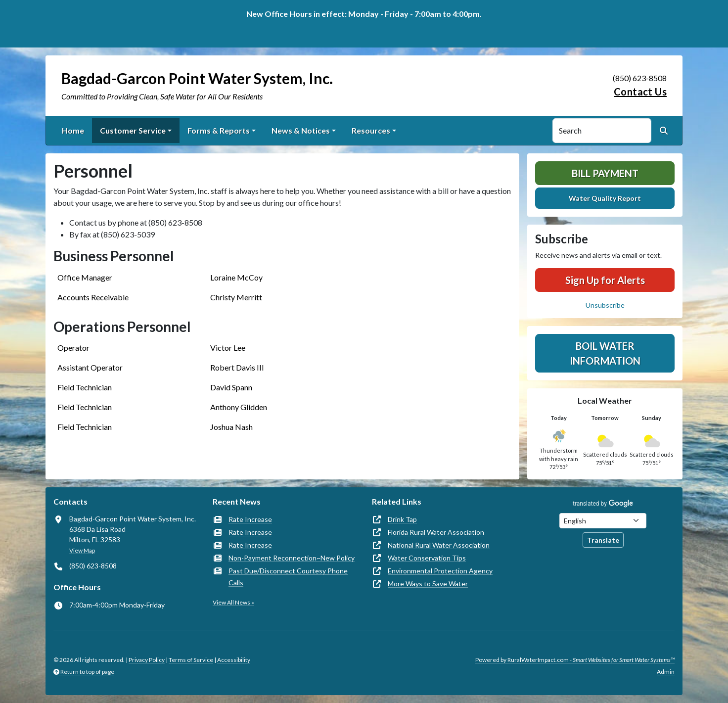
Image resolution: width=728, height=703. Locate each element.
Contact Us (640, 92)
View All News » (233, 602)
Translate (603, 540)
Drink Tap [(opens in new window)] (402, 519)
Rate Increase (250, 519)
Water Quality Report (605, 198)
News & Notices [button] (301, 130)
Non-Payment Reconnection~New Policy (292, 558)
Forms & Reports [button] (219, 130)
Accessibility (234, 660)
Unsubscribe (605, 305)
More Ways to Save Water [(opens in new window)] (428, 584)
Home (73, 130)
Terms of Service (191, 660)
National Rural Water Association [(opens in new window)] (439, 545)
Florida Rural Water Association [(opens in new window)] (436, 532)
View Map (82, 550)
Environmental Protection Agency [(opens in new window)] (440, 571)
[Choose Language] (603, 521)
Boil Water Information (605, 353)
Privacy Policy (147, 660)
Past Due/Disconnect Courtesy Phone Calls (288, 577)
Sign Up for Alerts (605, 280)
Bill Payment (605, 173)
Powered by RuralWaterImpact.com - (575, 660)
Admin (666, 672)
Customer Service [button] (133, 130)
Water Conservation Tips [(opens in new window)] (427, 558)
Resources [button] (371, 130)
